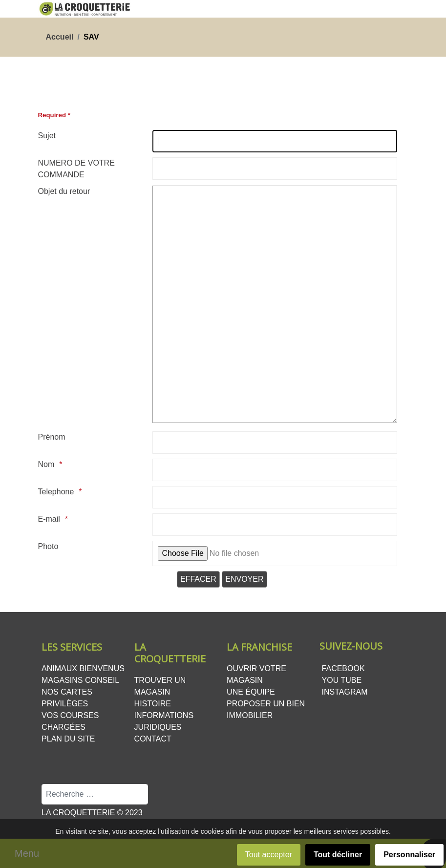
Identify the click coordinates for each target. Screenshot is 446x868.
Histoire (153, 704)
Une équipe (251, 692)
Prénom (52, 437)
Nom (46, 464)
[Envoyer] (244, 579)
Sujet (47, 136)
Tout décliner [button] (338, 855)
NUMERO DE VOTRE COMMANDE (76, 169)
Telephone (56, 492)
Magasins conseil (80, 680)
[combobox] (95, 794)
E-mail (49, 519)
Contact (153, 739)
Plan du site (68, 739)
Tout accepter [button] (269, 855)
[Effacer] (198, 579)
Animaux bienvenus (83, 668)
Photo (48, 546)
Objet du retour (64, 191)
